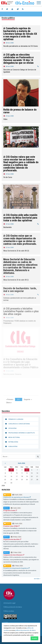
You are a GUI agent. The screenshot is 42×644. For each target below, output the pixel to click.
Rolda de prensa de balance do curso (20, 111)
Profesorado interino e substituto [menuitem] (22, 433)
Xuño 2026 (21, 463)
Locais (6, 622)
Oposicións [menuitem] (12, 428)
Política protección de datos (13, 607)
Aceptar (34, 638)
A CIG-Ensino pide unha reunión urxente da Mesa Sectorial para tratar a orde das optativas (20, 217)
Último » (9, 403)
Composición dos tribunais (14, 555)
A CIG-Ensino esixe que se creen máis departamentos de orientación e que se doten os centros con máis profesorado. (20, 239)
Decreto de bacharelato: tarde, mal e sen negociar (20, 289)
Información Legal (9, 603)
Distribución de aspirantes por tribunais (17, 497)
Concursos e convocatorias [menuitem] (19, 424)
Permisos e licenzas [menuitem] (16, 419)
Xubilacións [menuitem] (13, 446)
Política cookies (9, 611)
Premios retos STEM (11, 526)
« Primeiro (10, 399)
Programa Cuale (10, 510)
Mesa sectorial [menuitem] (14, 437)
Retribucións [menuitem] (13, 442)
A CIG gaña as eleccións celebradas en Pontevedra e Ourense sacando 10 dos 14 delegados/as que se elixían (18, 59)
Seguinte (27, 399)
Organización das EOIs (12, 539)
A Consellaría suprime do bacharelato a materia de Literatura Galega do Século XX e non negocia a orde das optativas (20, 34)
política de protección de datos (25, 630)
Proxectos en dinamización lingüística (16, 568)
